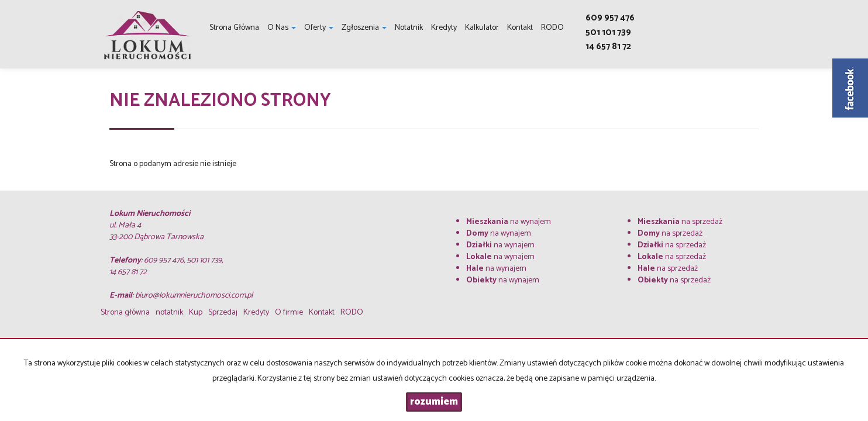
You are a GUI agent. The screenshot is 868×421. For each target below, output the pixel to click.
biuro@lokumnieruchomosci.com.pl (194, 296)
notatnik (409, 28)
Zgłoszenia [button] (364, 28)
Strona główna (234, 28)
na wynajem (509, 222)
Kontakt (520, 28)
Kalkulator (482, 28)
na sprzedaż (680, 222)
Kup (196, 313)
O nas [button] (282, 28)
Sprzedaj (223, 313)
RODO (552, 28)
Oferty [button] (319, 28)
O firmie (289, 313)
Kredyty (444, 28)
